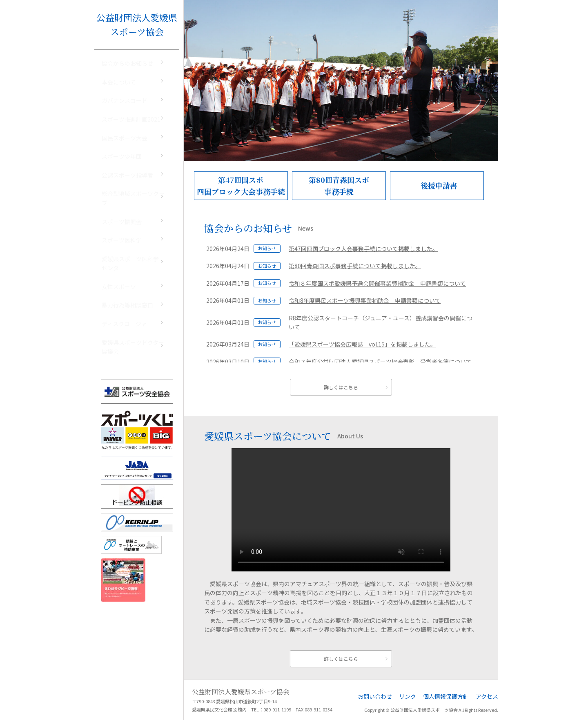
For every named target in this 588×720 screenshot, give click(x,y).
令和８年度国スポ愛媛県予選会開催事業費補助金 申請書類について (377, 283)
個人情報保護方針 (446, 696)
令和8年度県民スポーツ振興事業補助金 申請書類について (365, 300)
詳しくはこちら (341, 387)
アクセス (487, 696)
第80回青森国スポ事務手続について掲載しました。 (355, 266)
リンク (408, 696)
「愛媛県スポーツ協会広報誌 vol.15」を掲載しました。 (362, 344)
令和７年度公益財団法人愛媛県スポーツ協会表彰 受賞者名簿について (380, 362)
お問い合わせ (375, 696)
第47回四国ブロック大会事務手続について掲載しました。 (363, 249)
